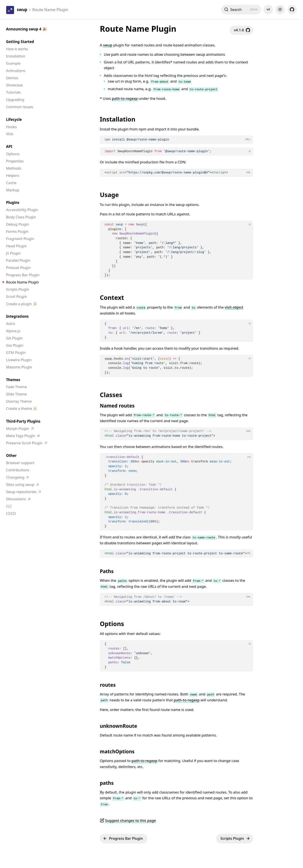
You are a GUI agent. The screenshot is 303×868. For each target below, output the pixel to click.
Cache (11, 183)
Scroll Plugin (17, 297)
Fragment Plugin (20, 239)
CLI (9, 506)
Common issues (20, 107)
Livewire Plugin (19, 360)
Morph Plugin (18, 428)
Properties (15, 161)
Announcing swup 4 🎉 (26, 29)
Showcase (15, 85)
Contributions (18, 470)
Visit (10, 134)
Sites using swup (21, 484)
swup (108, 45)
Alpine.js (13, 331)
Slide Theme (17, 394)
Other (11, 455)
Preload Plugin (18, 268)
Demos (12, 78)
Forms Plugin (17, 231)
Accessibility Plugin (22, 210)
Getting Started (20, 42)
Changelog (16, 477)
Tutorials (14, 92)
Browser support (20, 463)
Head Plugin (16, 246)
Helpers (13, 175)
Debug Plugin (18, 224)
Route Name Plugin (23, 282)
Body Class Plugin (21, 217)
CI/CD (11, 513)
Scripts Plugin (18, 289)
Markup (13, 190)
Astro (11, 324)
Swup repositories (22, 492)
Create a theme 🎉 (22, 408)
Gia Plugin (15, 345)
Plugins (13, 202)
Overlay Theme (19, 401)
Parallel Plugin (18, 260)
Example (13, 63)
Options (13, 154)
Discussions (17, 499)
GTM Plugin (16, 352)
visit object (234, 307)
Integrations (17, 316)
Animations (16, 71)
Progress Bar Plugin (23, 275)
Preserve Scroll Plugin (25, 443)
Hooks (11, 127)
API (9, 147)
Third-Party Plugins (23, 421)
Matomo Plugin (19, 367)
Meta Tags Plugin (21, 436)
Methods (14, 168)
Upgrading (15, 99)
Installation (16, 56)
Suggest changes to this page (130, 820)
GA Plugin (14, 338)
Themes (13, 380)
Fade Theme (17, 387)
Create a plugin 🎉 (22, 304)
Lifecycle (14, 119)
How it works (17, 49)
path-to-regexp (125, 98)
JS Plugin (14, 253)
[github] (292, 10)
